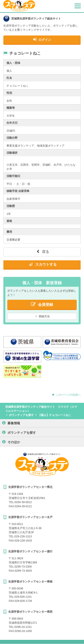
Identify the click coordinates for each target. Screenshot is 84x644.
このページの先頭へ (66, 395)
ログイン (42, 39)
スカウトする (43, 264)
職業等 (11, 108)
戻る (43, 252)
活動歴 (11, 206)
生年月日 (12, 123)
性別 (9, 93)
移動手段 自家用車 (18, 191)
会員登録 (42, 304)
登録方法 (43, 316)
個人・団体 (13, 63)
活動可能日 (13, 176)
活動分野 (12, 138)
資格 (9, 221)
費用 (9, 232)
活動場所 (12, 153)
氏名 (9, 78)
